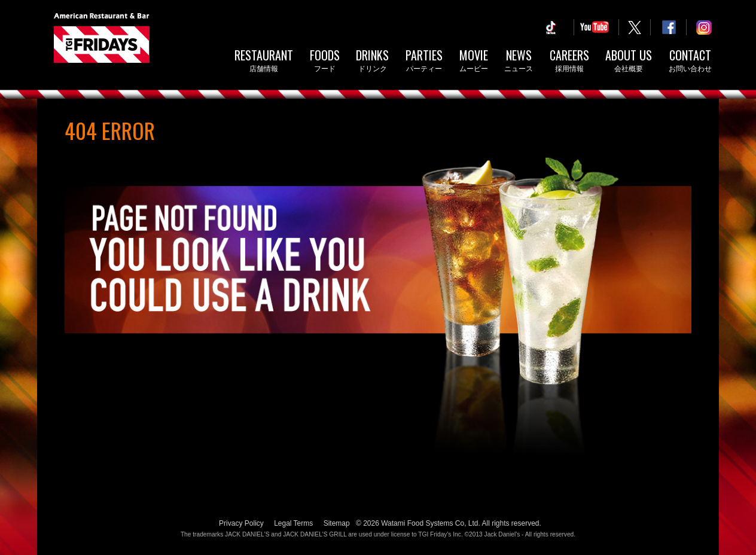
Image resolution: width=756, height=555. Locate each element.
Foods (325, 62)
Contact (690, 62)
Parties (424, 62)
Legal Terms (293, 523)
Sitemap (337, 523)
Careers (569, 62)
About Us (629, 62)
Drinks (372, 62)
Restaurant (264, 62)
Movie (474, 62)
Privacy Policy (241, 523)
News (519, 62)
